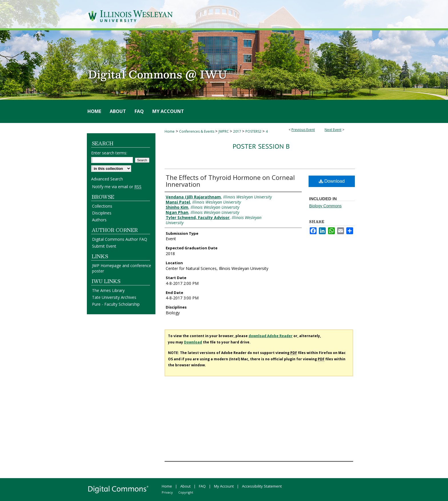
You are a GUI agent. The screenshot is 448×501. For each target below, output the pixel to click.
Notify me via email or (117, 187)
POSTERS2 (254, 131)
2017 (238, 131)
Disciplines (102, 213)
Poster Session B (261, 146)
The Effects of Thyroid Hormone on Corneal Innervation (230, 181)
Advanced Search (107, 179)
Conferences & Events (197, 131)
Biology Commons (325, 206)
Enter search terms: (109, 153)
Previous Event (303, 130)
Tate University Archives (114, 297)
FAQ (202, 486)
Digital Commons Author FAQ (120, 239)
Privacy (167, 492)
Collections (102, 206)
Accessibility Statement (262, 486)
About (185, 486)
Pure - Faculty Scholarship (116, 304)
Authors (99, 220)
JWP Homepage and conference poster (122, 268)
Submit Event (104, 246)
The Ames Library (108, 290)
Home (170, 131)
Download (332, 181)
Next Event (333, 130)
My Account (224, 486)
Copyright (186, 492)
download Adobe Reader (271, 336)
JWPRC (224, 131)
